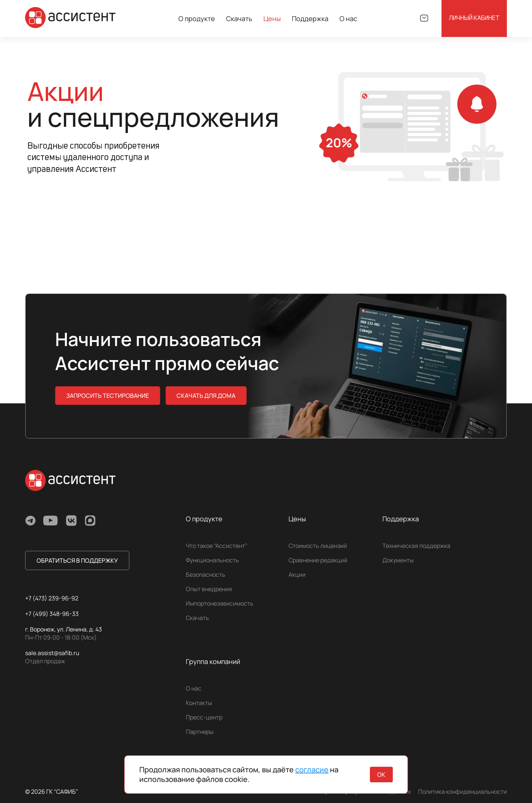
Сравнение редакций (318, 560)
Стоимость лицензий (318, 546)
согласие (312, 770)
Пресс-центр (204, 717)
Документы (398, 560)
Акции (297, 575)
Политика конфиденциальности (463, 792)
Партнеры (200, 732)
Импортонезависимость (220, 603)
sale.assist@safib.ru (52, 653)
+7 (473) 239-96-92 (52, 598)
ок (381, 775)
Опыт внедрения (209, 589)
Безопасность (206, 575)
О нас (194, 688)
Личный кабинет (474, 18)
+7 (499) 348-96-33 (52, 614)
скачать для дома (206, 396)
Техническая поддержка (416, 546)
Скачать (239, 18)
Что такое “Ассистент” (216, 546)
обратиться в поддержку (77, 560)
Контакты (199, 703)
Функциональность (212, 560)
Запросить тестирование (108, 396)
